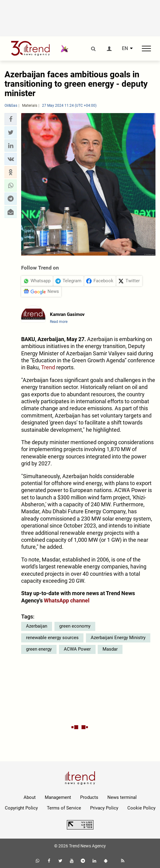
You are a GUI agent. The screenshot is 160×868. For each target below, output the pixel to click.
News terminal (122, 797)
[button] (11, 119)
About (30, 797)
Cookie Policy (141, 808)
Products (89, 797)
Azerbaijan (37, 626)
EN (125, 49)
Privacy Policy (104, 808)
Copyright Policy (21, 808)
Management (58, 797)
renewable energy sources (52, 638)
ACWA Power (77, 649)
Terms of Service (64, 808)
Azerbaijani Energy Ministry (118, 638)
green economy (75, 626)
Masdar (110, 649)
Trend (48, 367)
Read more (59, 322)
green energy (39, 649)
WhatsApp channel (67, 600)
